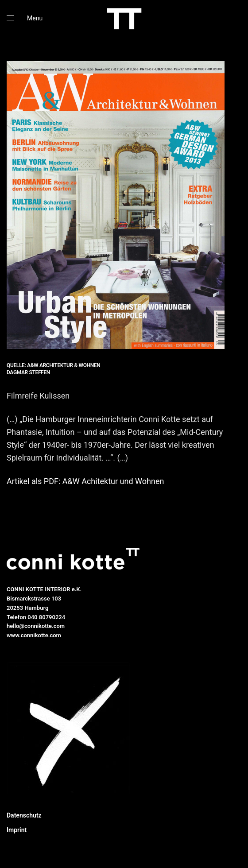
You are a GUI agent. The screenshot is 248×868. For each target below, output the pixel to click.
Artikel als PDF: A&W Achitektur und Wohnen (85, 481)
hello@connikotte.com (36, 626)
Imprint (17, 830)
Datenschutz (24, 815)
